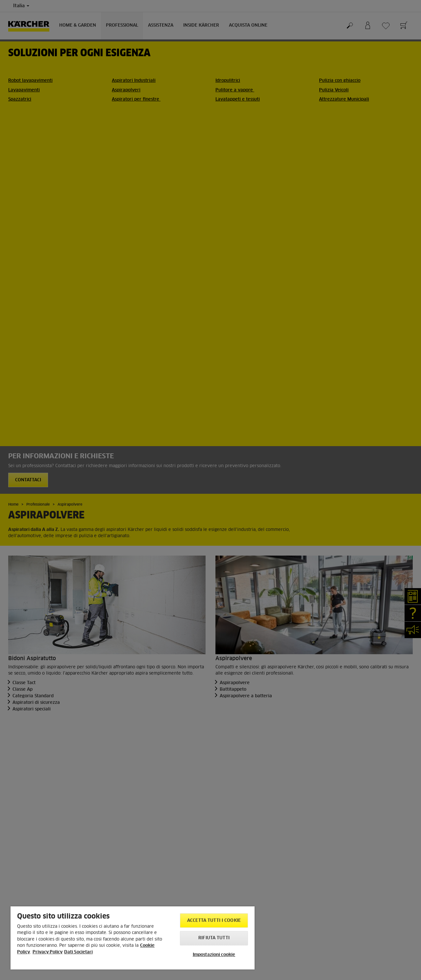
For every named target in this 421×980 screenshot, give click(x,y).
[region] (133, 938)
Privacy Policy (48, 952)
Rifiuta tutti (214, 938)
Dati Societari (78, 952)
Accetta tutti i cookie (214, 921)
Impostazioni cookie (214, 955)
